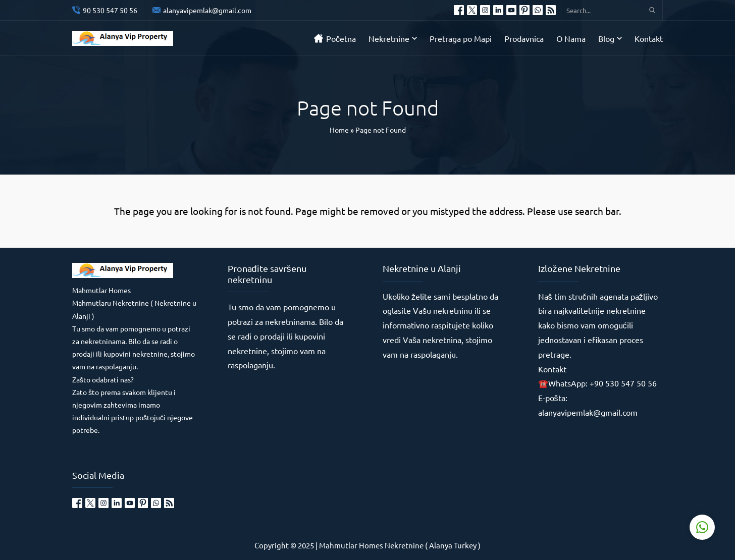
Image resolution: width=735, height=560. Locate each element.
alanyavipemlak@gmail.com (207, 10)
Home (339, 130)
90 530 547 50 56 (110, 10)
